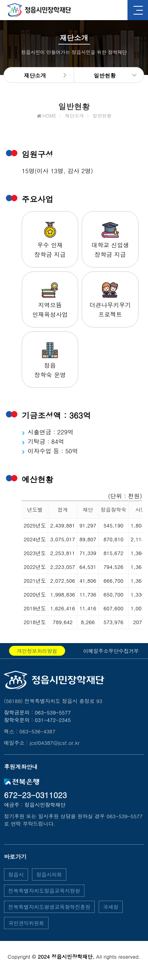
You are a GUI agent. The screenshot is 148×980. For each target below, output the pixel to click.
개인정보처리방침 (37, 651)
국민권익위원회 (26, 923)
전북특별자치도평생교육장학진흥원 (49, 907)
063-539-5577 (53, 712)
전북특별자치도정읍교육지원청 (44, 891)
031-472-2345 (53, 720)
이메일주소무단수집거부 (111, 651)
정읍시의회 (49, 874)
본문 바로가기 (0, 0)
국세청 (111, 907)
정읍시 (16, 874)
